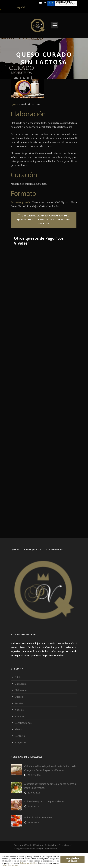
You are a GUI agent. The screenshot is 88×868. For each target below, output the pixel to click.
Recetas (19, 703)
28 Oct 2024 (34, 775)
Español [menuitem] (21, 7)
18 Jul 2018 (33, 823)
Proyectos (20, 742)
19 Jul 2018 (33, 806)
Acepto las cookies (72, 859)
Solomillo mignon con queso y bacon (45, 802)
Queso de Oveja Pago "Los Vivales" (55, 845)
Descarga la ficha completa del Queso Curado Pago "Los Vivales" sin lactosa (44, 220)
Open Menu (55, 25)
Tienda (19, 729)
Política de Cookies (28, 863)
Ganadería (21, 684)
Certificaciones (23, 723)
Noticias (19, 710)
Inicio (18, 677)
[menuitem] (21, 7)
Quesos (19, 697)
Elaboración (21, 690)
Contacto (20, 736)
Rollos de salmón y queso (38, 818)
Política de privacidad (10, 865)
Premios (19, 716)
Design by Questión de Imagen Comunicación (36, 849)
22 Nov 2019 (34, 793)
